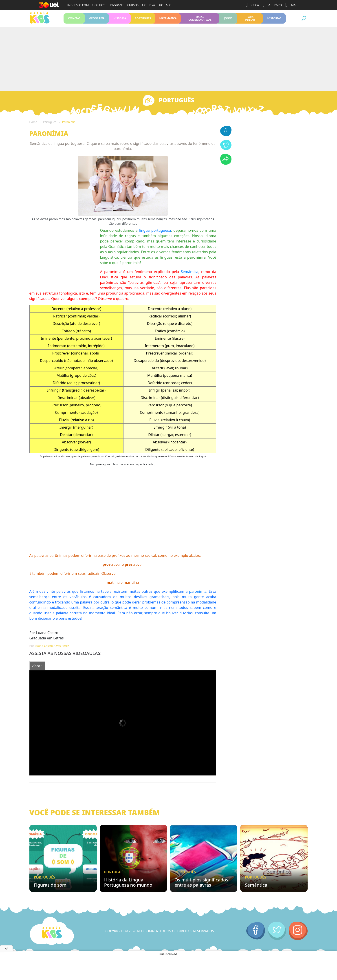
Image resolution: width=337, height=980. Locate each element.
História (120, 20)
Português (143, 20)
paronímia (198, 595)
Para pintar (250, 20)
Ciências (74, 20)
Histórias (274, 20)
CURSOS (133, 5)
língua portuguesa (155, 234)
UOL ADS (165, 5)
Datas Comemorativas (200, 20)
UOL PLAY (149, 5)
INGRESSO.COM (78, 5)
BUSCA (252, 5)
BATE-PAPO (272, 5)
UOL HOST (99, 5)
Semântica (189, 275)
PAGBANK (117, 5)
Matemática (168, 20)
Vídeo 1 (37, 669)
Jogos (228, 20)
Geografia (97, 20)
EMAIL (292, 5)
